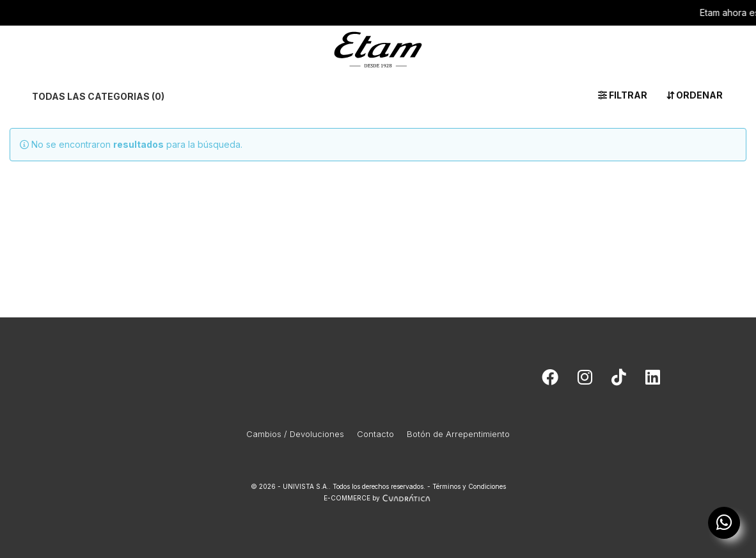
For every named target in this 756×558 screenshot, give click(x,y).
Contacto (375, 434)
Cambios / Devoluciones (295, 434)
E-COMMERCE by (378, 498)
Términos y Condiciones (469, 486)
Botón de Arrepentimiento (458, 434)
